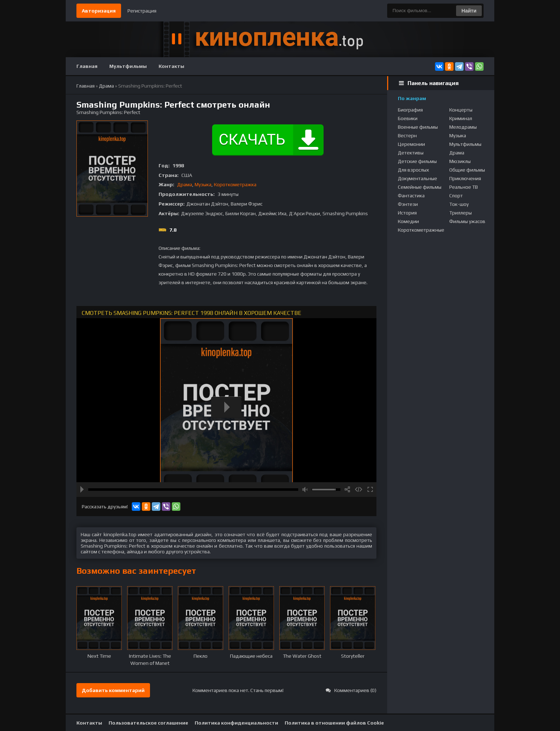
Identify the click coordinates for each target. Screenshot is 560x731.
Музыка (203, 184)
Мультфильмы (128, 66)
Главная (87, 66)
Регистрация (142, 11)
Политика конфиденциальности (236, 723)
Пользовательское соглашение (148, 723)
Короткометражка (235, 184)
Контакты (171, 66)
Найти (469, 11)
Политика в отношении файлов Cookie (334, 723)
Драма (185, 184)
